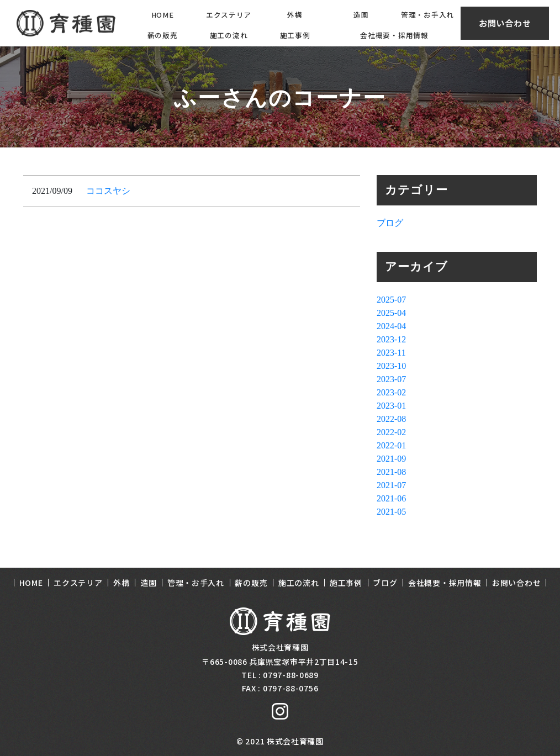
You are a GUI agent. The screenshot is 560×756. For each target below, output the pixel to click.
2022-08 (391, 419)
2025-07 (391, 300)
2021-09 (391, 459)
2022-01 (391, 445)
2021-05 (391, 512)
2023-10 (391, 366)
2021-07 (391, 485)
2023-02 (391, 392)
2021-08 (391, 472)
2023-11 (391, 353)
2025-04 (391, 313)
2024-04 (391, 326)
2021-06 (391, 498)
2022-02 (391, 432)
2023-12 (391, 339)
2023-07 (391, 379)
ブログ (390, 223)
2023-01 (391, 406)
